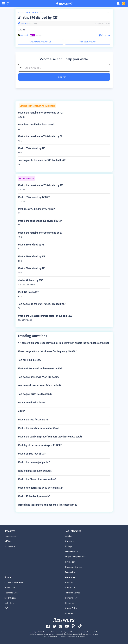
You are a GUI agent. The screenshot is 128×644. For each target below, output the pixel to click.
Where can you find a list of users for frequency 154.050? (47, 351)
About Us (69, 582)
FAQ (6, 608)
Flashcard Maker (12, 593)
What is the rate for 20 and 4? (33, 420)
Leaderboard (10, 536)
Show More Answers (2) (40, 42)
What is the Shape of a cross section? (37, 479)
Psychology (70, 562)
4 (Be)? (21, 411)
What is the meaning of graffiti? (34, 462)
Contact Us (70, 588)
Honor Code (10, 588)
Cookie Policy (71, 608)
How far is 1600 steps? (29, 360)
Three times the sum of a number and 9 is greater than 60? (48, 505)
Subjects (21, 13)
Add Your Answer (88, 42)
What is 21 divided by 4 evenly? (34, 496)
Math (28, 13)
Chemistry (70, 541)
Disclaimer (70, 603)
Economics (70, 572)
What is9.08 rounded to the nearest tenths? (40, 368)
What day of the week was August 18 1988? (40, 445)
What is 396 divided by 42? (38, 18)
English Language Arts (75, 557)
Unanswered (10, 546)
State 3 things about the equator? (35, 471)
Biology (68, 546)
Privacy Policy (71, 598)
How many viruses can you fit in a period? (39, 386)
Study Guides (10, 598)
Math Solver (10, 603)
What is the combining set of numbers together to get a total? (50, 437)
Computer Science (73, 567)
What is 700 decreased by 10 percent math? (40, 488)
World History (71, 552)
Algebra (69, 536)
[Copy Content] (102, 35)
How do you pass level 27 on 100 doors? (38, 377)
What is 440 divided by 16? (31, 403)
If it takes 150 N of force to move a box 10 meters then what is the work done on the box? (64, 343)
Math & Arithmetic (39, 13)
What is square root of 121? (32, 454)
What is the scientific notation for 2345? (38, 428)
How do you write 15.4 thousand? (35, 394)
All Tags (8, 541)
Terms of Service (73, 593)
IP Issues (69, 613)
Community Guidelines (14, 582)
